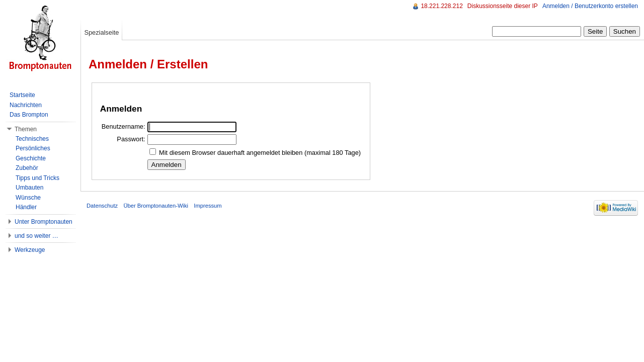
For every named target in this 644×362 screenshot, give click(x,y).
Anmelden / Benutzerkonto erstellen (590, 6)
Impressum (208, 206)
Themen (26, 129)
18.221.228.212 (441, 6)
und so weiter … (36, 236)
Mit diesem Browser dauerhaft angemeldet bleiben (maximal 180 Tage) (260, 153)
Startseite (22, 95)
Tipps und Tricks (37, 178)
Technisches (32, 139)
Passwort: (131, 139)
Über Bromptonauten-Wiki (156, 206)
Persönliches (33, 148)
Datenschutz (102, 206)
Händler (26, 207)
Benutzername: (124, 126)
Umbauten (29, 188)
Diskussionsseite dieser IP (503, 6)
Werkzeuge (30, 250)
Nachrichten (26, 105)
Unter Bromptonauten (44, 222)
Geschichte (31, 158)
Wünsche (28, 198)
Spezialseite (101, 32)
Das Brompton (29, 115)
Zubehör (27, 168)
